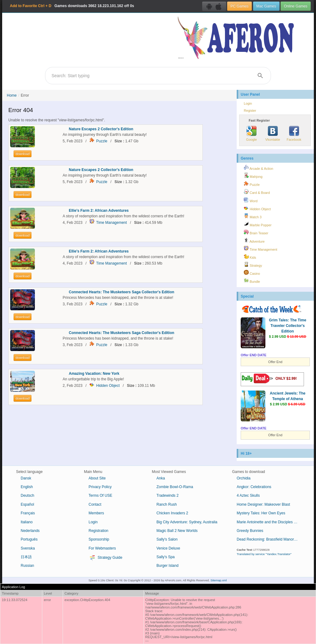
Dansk (26, 478)
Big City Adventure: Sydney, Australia (187, 522)
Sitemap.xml (219, 580)
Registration (98, 531)
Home (12, 95)
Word (251, 200)
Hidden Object (108, 386)
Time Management (112, 223)
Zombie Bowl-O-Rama (175, 487)
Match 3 (253, 216)
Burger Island (167, 566)
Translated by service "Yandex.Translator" (264, 554)
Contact (95, 504)
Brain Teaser (256, 232)
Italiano (27, 522)
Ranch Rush (167, 504)
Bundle (252, 281)
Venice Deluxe (168, 548)
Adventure (254, 240)
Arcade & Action (258, 168)
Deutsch (27, 496)
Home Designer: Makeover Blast (263, 504)
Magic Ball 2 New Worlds (177, 531)
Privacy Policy (100, 487)
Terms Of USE (100, 496)
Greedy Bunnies (250, 531)
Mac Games (266, 6)
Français (28, 513)
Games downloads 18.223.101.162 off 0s (72, 6)
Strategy (253, 265)
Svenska (28, 548)
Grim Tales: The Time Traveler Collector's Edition (288, 326)
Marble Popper (258, 224)
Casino (252, 273)
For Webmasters (102, 548)
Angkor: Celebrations (254, 487)
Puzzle (102, 141)
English (27, 487)
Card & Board (257, 192)
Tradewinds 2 (168, 496)
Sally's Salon (167, 539)
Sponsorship (99, 539)
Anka (161, 478)
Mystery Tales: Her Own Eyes (261, 513)
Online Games (296, 6)
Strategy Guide (105, 558)
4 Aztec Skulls (248, 496)
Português (29, 539)
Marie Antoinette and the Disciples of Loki (270, 522)
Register (250, 111)
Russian (27, 566)
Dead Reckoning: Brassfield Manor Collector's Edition (270, 539)
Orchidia (244, 478)
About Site (97, 478)
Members (96, 513)
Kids (250, 257)
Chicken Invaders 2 (172, 513)
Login (248, 103)
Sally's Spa (166, 557)
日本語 (26, 557)
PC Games (239, 6)
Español (27, 504)
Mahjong (253, 176)
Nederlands (30, 531)
